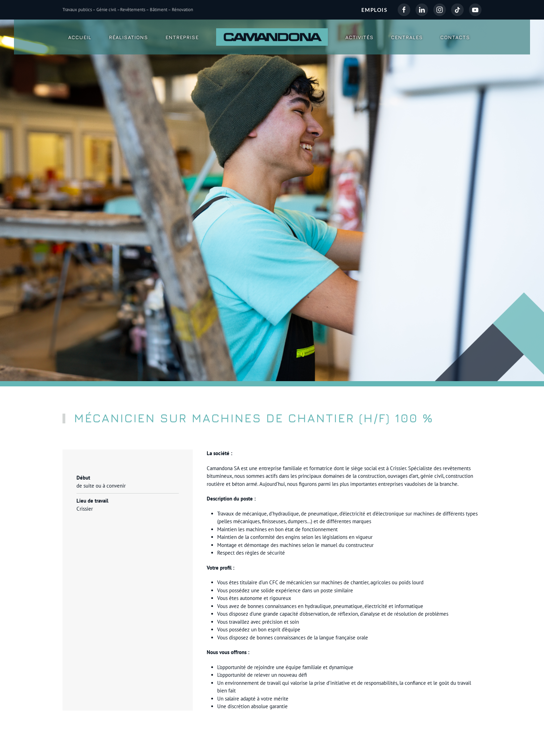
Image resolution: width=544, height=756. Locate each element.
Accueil (80, 37)
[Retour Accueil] (272, 37)
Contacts (455, 37)
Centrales (407, 37)
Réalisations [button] (128, 37)
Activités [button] (359, 37)
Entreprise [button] (182, 37)
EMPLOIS (374, 10)
